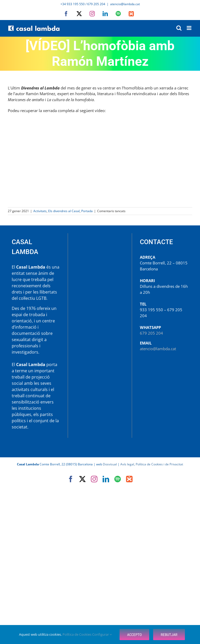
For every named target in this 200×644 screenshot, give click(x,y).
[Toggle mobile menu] (189, 28)
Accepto (134, 635)
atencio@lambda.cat (125, 4)
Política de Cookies (77, 634)
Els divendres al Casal (64, 211)
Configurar (102, 634)
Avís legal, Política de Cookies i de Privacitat (152, 464)
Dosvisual (110, 464)
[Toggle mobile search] (179, 28)
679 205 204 (151, 333)
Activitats (40, 211)
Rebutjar (169, 635)
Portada (87, 211)
